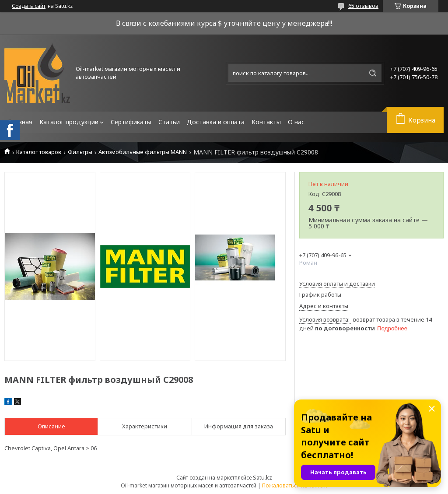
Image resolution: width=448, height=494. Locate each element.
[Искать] (373, 73)
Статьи (169, 122)
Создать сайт (29, 6)
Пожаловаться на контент (295, 485)
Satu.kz (262, 477)
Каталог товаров (39, 152)
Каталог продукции (69, 122)
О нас (296, 122)
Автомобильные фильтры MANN (143, 152)
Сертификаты (131, 122)
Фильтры (80, 152)
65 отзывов (363, 6)
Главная (20, 122)
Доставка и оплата (216, 122)
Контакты (266, 122)
